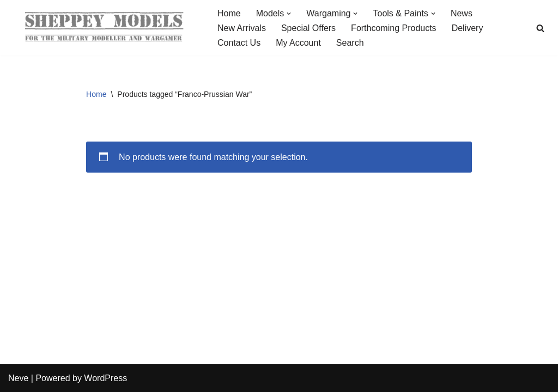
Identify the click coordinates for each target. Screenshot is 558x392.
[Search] (540, 28)
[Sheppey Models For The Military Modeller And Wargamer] (104, 28)
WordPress (105, 378)
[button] (289, 14)
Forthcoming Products (394, 28)
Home (229, 13)
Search (350, 43)
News (462, 13)
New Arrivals (242, 28)
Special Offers (308, 28)
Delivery (468, 28)
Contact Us (239, 43)
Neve (18, 378)
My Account (298, 43)
